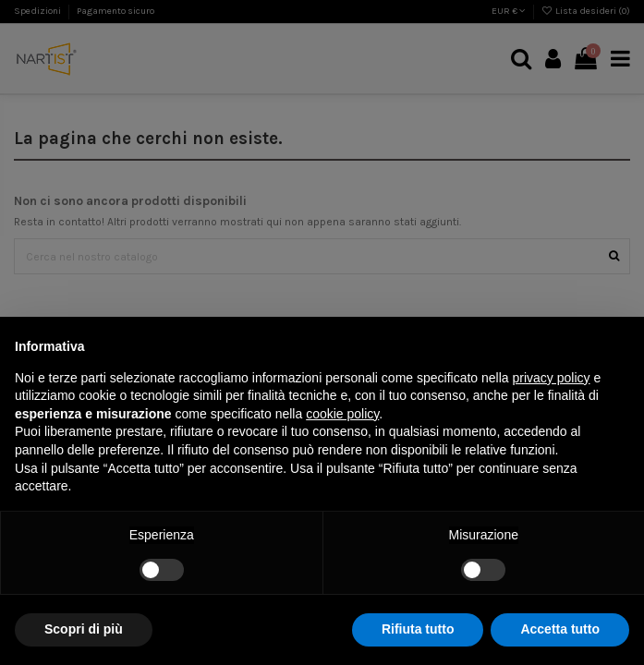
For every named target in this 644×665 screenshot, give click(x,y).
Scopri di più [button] (84, 629)
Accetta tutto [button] (560, 629)
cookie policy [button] (342, 414)
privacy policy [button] (552, 378)
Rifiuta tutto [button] (418, 629)
